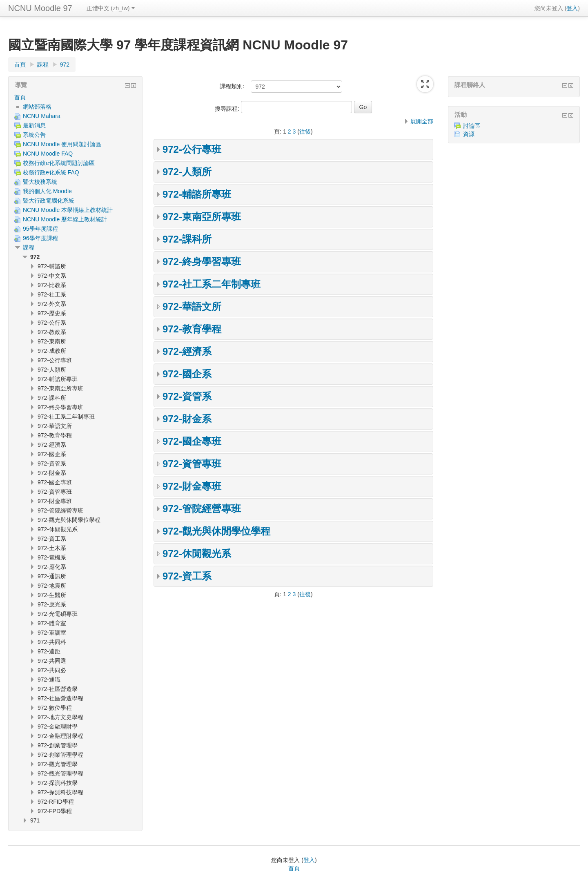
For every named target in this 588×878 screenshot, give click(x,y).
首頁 (20, 97)
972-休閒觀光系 (197, 554)
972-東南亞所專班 (202, 217)
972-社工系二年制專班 (212, 284)
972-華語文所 (192, 306)
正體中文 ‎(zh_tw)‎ (111, 8)
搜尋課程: (228, 109)
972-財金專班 (192, 486)
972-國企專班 (192, 441)
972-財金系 (187, 419)
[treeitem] (75, 97)
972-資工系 (187, 576)
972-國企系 (187, 374)
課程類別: (232, 86)
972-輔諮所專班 (197, 194)
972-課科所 (187, 239)
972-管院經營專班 (202, 509)
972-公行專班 (192, 149)
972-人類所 (187, 172)
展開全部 (422, 121)
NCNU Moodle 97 (40, 8)
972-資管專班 (192, 464)
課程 (29, 247)
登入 (572, 8)
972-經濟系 (187, 351)
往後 (305, 131)
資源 (464, 134)
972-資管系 (187, 396)
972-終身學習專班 (202, 262)
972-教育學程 (192, 329)
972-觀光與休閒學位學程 (216, 531)
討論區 (467, 126)
